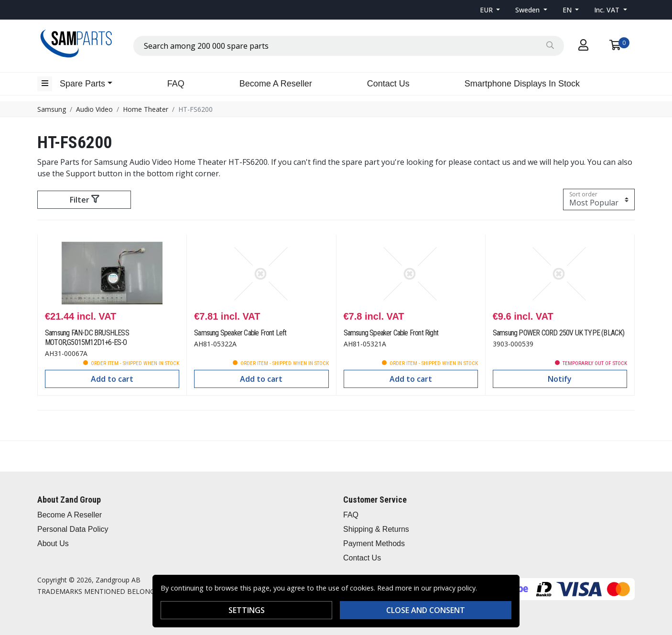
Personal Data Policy (73, 529)
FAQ (176, 84)
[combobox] (349, 46)
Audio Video (94, 109)
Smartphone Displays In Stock (522, 84)
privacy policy (455, 588)
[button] (490, 10)
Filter (84, 200)
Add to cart (112, 379)
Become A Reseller (276, 84)
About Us (53, 544)
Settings (247, 610)
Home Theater (146, 109)
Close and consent (426, 610)
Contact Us (388, 84)
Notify (560, 379)
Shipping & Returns (376, 529)
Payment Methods (374, 544)
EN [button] (568, 10)
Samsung (52, 109)
